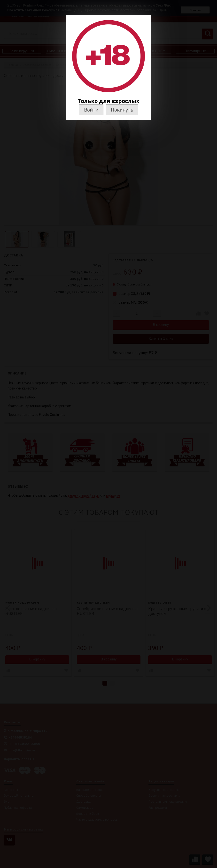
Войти (91, 110)
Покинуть (122, 110)
